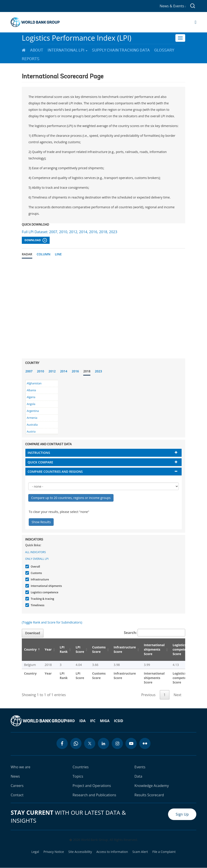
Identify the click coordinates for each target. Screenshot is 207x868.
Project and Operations (92, 786)
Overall (35, 567)
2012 (52, 371)
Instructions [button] (39, 453)
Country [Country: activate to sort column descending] (30, 649)
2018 (87, 371)
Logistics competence (44, 592)
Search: (155, 633)
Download (36, 240)
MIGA (105, 721)
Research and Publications (94, 795)
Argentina (33, 411)
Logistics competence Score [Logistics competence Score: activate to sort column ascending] (182, 649)
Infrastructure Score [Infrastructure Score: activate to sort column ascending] (125, 649)
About (37, 50)
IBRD (71, 721)
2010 (41, 371)
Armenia (32, 418)
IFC (93, 721)
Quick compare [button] (40, 462)
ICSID (119, 721)
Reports (31, 59)
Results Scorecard (149, 795)
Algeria (31, 397)
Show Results (41, 522)
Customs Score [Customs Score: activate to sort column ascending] (99, 649)
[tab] (103, 453)
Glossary (164, 50)
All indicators (36, 552)
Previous (148, 695)
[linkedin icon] (103, 743)
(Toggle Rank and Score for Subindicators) (52, 622)
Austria (31, 432)
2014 (64, 371)
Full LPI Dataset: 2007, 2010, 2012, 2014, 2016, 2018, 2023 (70, 232)
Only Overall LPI (37, 559)
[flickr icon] (145, 743)
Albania (31, 390)
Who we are (20, 767)
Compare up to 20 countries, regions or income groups (71, 498)
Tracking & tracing (42, 599)
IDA (82, 721)
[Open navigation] (196, 22)
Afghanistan (34, 383)
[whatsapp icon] (76, 743)
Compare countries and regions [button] (55, 472)
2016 (75, 371)
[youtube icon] (131, 743)
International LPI (68, 50)
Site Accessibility (80, 852)
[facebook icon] (62, 743)
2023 (98, 371)
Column (44, 254)
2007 (29, 371)
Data (138, 776)
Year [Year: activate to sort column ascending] (48, 649)
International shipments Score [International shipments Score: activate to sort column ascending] (154, 649)
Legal (35, 852)
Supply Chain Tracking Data (121, 50)
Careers (17, 786)
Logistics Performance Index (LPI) (77, 38)
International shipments (46, 586)
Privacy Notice (54, 852)
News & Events (173, 6)
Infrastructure (39, 579)
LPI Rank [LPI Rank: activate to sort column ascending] (64, 649)
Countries (81, 767)
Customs (36, 573)
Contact (17, 795)
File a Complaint (164, 852)
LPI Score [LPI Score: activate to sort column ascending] (80, 649)
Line (58, 254)
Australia (32, 425)
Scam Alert (140, 852)
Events (140, 767)
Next (178, 695)
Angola (31, 404)
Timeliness (37, 605)
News (15, 776)
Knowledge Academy (152, 786)
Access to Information (112, 852)
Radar (27, 254)
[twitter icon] (90, 743)
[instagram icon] (117, 743)
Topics (78, 776)
